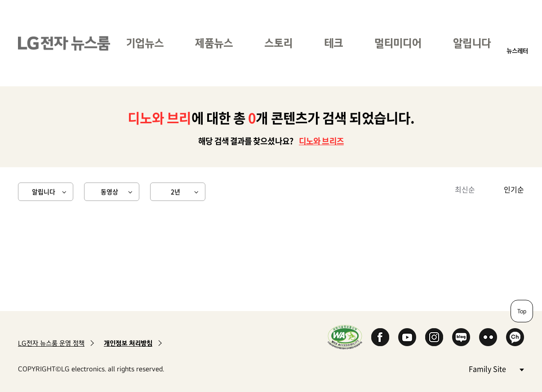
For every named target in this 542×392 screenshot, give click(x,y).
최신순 (465, 189)
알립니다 (472, 43)
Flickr (488, 337)
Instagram (434, 337)
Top (522, 311)
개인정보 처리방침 (128, 343)
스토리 (278, 43)
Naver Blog (461, 337)
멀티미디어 (398, 43)
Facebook (380, 337)
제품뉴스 (214, 43)
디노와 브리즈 (321, 141)
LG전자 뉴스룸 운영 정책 (51, 343)
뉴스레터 (517, 51)
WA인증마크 (345, 337)
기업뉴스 (145, 43)
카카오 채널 (515, 337)
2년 (175, 192)
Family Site (496, 368)
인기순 (514, 189)
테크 (333, 43)
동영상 (109, 192)
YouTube (407, 337)
